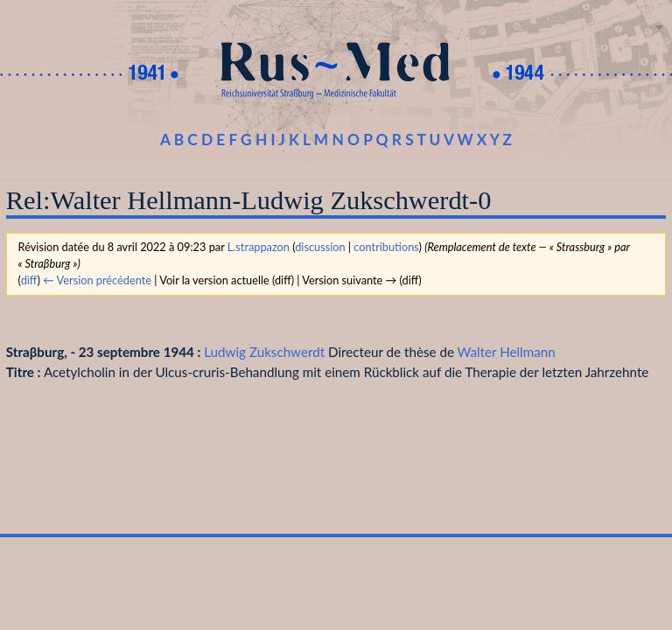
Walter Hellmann (507, 352)
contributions (386, 247)
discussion (320, 247)
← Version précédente (97, 280)
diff (29, 280)
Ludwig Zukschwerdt (264, 352)
